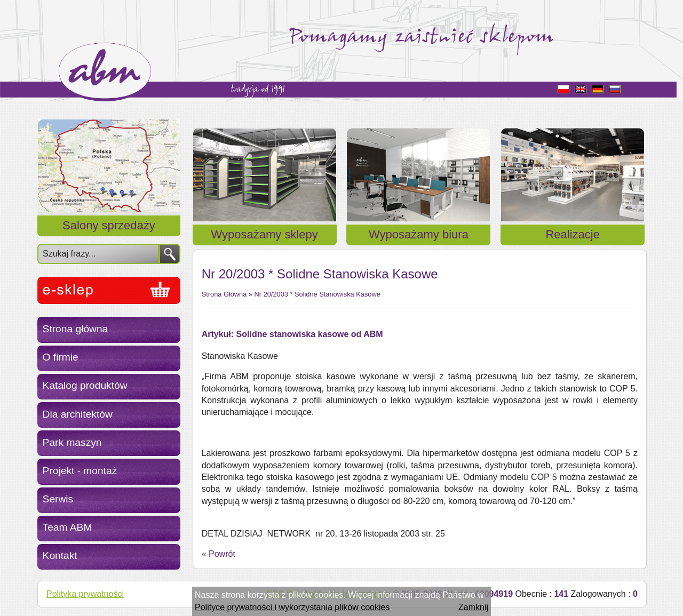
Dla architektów (78, 414)
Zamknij (473, 607)
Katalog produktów (85, 385)
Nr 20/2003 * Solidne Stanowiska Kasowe (317, 294)
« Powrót (219, 554)
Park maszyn (72, 442)
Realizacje (573, 234)
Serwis (58, 499)
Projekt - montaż (80, 471)
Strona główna (76, 329)
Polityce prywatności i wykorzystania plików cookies (292, 607)
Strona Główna (224, 294)
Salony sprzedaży (109, 225)
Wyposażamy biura (419, 234)
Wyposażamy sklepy (265, 234)
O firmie (61, 357)
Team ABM (67, 527)
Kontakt (60, 555)
